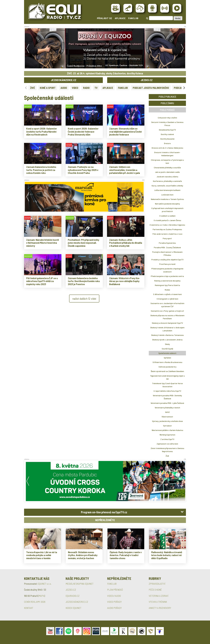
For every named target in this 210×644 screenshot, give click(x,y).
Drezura (167, 143)
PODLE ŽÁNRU (167, 103)
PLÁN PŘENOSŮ (115, 590)
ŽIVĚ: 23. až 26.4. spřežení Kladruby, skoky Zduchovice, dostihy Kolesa (105, 73)
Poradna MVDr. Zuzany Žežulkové (167, 247)
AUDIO (64, 88)
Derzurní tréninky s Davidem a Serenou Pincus (167, 124)
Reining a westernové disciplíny (167, 281)
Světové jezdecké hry (167, 367)
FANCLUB (133, 18)
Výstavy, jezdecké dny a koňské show (167, 421)
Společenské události (167, 353)
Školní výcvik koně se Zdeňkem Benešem (167, 371)
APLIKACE (120, 18)
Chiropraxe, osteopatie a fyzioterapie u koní (167, 161)
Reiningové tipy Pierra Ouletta (167, 285)
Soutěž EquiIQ (167, 349)
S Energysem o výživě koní (167, 299)
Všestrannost (167, 417)
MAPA (41, 596)
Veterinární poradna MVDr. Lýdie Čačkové (167, 403)
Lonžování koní (167, 195)
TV (96, 88)
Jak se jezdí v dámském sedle (167, 172)
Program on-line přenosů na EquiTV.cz (104, 512)
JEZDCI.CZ (147, 80)
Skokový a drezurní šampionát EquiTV (167, 323)
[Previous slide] (26, 88)
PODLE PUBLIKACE (167, 97)
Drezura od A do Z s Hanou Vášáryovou (167, 148)
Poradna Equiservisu (167, 243)
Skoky (167, 344)
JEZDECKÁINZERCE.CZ (64, 80)
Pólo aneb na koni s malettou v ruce (167, 234)
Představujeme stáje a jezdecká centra (167, 276)
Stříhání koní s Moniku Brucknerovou (167, 362)
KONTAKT (29, 608)
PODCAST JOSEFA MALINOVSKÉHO (151, 88)
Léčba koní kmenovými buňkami (167, 190)
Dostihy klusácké (167, 139)
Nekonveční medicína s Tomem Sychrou (167, 199)
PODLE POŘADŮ (167, 110)
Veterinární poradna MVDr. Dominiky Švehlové (167, 397)
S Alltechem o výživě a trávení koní (167, 294)
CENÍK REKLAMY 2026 (35, 602)
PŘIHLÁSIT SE (105, 18)
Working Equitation (167, 435)
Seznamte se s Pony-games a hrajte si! (167, 311)
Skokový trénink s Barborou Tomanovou (167, 335)
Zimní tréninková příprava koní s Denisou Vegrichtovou (167, 450)
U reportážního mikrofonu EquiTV (167, 391)
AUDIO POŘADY (114, 608)
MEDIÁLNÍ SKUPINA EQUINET (80, 584)
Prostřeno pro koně (167, 264)
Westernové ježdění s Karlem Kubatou (167, 430)
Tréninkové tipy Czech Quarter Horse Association (167, 385)
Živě (167, 456)
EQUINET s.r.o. (45, 584)
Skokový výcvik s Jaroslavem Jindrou (167, 340)
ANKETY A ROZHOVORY (160, 608)
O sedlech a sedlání (167, 216)
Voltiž (167, 412)
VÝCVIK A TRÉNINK (158, 602)
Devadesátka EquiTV (167, 130)
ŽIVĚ (33, 88)
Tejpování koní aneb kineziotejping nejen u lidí (167, 377)
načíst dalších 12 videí (84, 299)
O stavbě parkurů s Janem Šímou (167, 220)
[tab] (105, 512)
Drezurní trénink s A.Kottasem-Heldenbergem (167, 154)
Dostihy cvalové (167, 134)
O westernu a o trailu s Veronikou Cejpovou (167, 225)
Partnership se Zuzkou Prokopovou (167, 229)
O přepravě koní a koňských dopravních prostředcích (167, 210)
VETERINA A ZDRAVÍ (159, 596)
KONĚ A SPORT (48, 88)
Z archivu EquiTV (167, 439)
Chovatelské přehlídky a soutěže (167, 167)
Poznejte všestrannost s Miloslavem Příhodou (167, 253)
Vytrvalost (167, 426)
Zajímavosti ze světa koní (167, 444)
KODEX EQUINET (73, 608)
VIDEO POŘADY (114, 602)
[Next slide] (184, 88)
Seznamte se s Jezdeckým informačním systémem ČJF (167, 305)
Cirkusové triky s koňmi (167, 118)
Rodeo (167, 290)
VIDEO (75, 88)
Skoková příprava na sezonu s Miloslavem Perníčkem (167, 317)
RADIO (86, 88)
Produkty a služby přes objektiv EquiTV (167, 260)
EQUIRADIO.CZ (73, 596)
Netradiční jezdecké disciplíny (167, 204)
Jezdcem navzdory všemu (167, 177)
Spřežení (167, 358)
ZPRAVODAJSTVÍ (157, 584)
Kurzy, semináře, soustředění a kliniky (167, 186)
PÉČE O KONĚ (155, 590)
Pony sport (167, 238)
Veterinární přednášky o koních (167, 408)
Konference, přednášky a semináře (167, 181)
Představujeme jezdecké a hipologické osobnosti (167, 270)
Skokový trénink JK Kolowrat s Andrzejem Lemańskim (167, 329)
